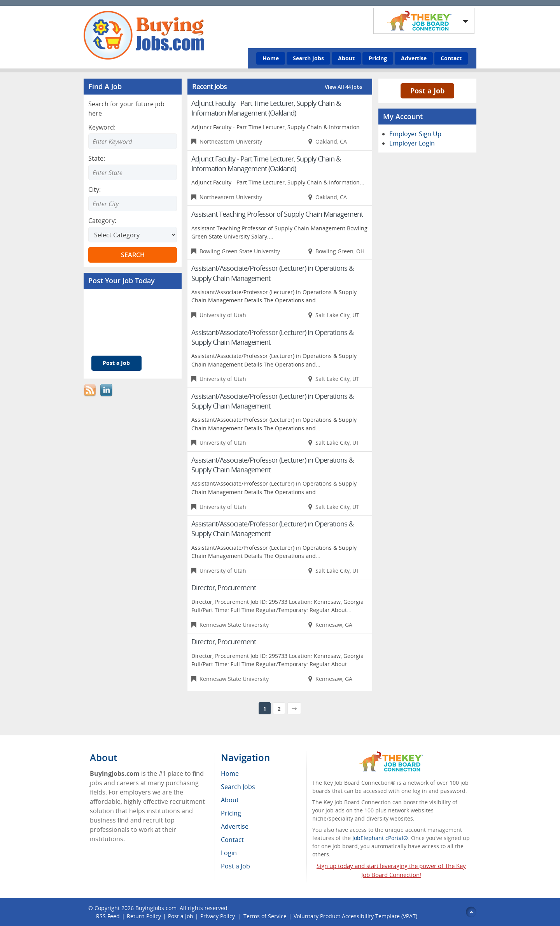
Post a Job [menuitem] (235, 866)
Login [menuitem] (229, 853)
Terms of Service (265, 916)
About (346, 58)
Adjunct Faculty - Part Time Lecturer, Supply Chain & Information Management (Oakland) (266, 108)
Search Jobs (308, 58)
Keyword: (102, 127)
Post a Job (116, 363)
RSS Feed (108, 916)
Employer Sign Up (415, 134)
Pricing (378, 58)
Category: (102, 221)
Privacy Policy (218, 916)
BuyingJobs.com (156, 908)
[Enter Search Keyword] (133, 141)
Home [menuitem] (230, 773)
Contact (451, 58)
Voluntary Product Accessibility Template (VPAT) (355, 916)
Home (271, 58)
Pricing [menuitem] (231, 813)
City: (94, 189)
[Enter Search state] (133, 172)
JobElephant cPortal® (380, 838)
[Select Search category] (133, 235)
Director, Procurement (224, 588)
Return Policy (144, 916)
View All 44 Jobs (343, 87)
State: (97, 158)
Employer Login (412, 143)
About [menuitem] (230, 800)
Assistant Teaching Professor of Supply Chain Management (277, 214)
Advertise (414, 58)
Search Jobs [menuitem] (238, 787)
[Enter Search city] (133, 203)
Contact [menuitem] (232, 840)
